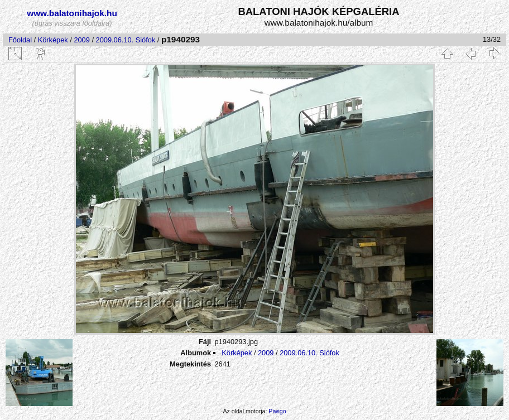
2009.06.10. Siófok (126, 40)
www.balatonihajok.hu (72, 13)
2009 (81, 40)
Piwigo (277, 411)
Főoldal (20, 40)
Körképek (53, 40)
